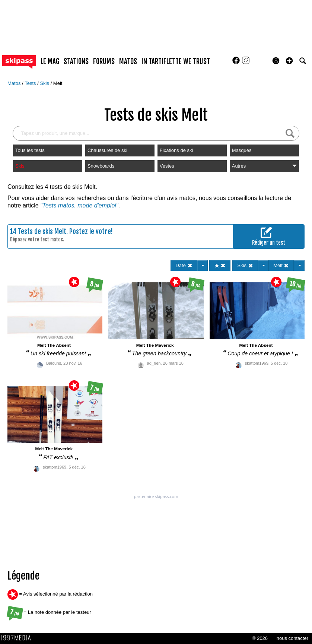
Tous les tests (30, 150)
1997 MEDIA (18, 638)
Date (184, 265)
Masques (242, 150)
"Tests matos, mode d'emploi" (79, 205)
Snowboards (101, 166)
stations (76, 61)
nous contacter (292, 638)
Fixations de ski (176, 150)
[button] (289, 61)
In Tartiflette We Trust (176, 61)
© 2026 (260, 638)
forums (104, 61)
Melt (58, 83)
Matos (15, 83)
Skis (45, 83)
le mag (50, 61)
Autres (264, 166)
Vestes (167, 166)
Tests (31, 83)
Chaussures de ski (107, 150)
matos (128, 61)
